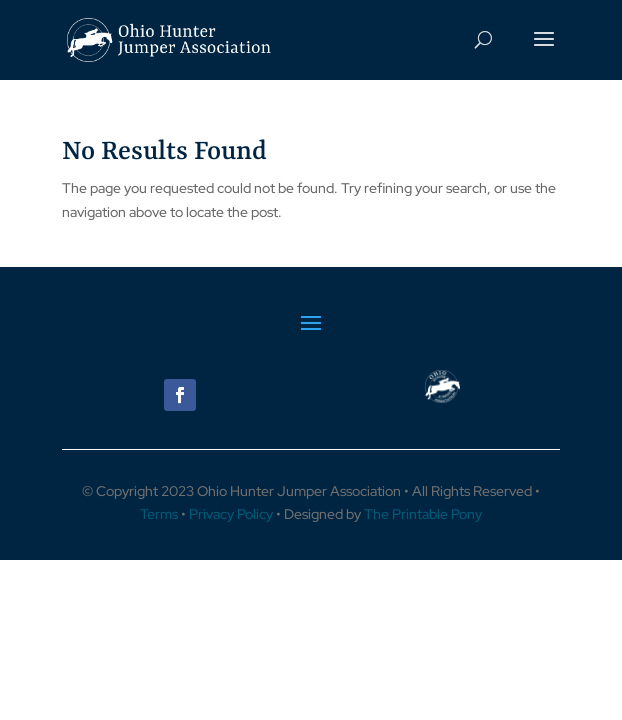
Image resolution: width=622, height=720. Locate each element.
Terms (159, 514)
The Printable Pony (423, 514)
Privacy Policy (231, 514)
